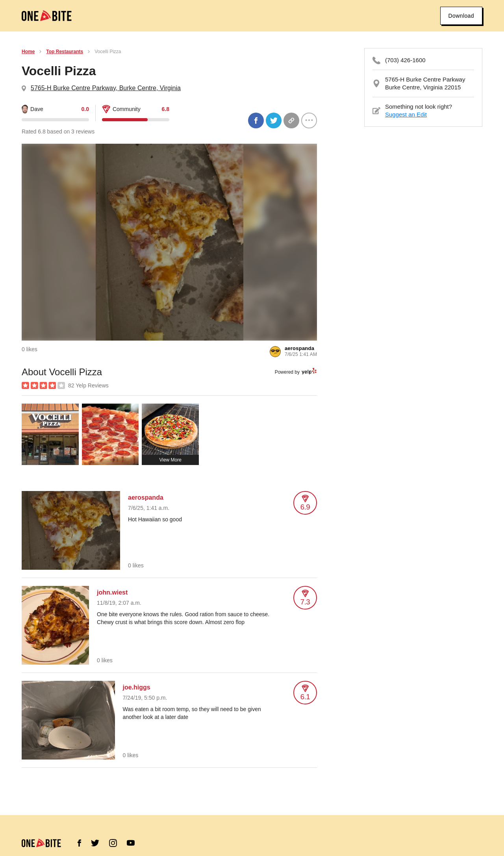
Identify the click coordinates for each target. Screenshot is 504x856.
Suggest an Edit (406, 114)
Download (461, 16)
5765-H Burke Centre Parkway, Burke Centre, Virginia (106, 88)
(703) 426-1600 (405, 60)
